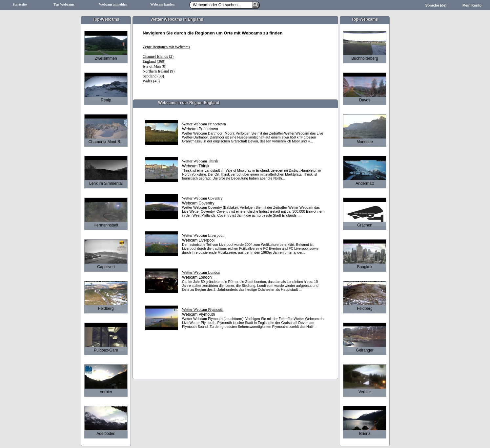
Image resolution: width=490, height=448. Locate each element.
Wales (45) (151, 81)
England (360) (154, 61)
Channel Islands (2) (158, 56)
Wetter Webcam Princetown (204, 124)
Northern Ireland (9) (159, 71)
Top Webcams (64, 4)
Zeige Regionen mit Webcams (166, 47)
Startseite (20, 4)
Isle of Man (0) (154, 66)
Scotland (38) (153, 76)
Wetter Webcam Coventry (202, 198)
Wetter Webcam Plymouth (203, 309)
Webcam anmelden (113, 4)
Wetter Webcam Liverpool (203, 235)
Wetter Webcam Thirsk (200, 161)
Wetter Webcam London (201, 272)
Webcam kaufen (162, 4)
